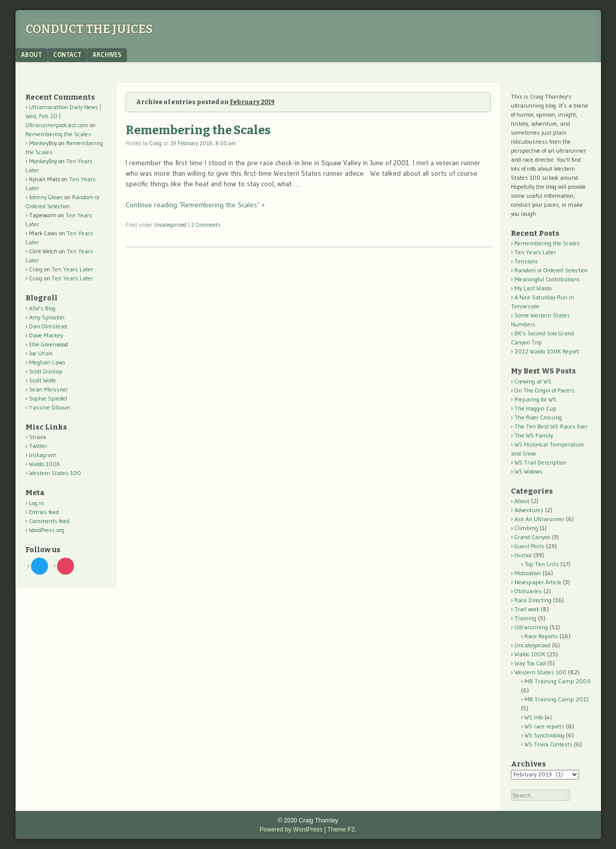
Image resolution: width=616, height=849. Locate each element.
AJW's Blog (42, 308)
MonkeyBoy (43, 143)
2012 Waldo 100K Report (547, 351)
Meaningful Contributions (547, 279)
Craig (156, 143)
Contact (67, 55)
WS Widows (528, 471)
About (32, 55)
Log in (37, 503)
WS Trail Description (540, 462)
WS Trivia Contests (548, 744)
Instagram (43, 455)
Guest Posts (529, 546)
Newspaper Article (538, 582)
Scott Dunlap (46, 371)
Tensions (526, 261)
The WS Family (534, 435)
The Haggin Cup (535, 408)
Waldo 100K (45, 464)
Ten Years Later (72, 269)
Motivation (528, 573)
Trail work (527, 609)
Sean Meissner (49, 389)
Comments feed (49, 521)
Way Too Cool (530, 663)
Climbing (526, 528)
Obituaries (528, 591)
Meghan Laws (47, 362)
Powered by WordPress (291, 829)
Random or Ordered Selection (551, 270)
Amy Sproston (47, 317)
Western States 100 (55, 473)
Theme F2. (342, 829)
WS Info (534, 717)
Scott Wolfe (43, 380)
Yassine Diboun (50, 407)
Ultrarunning (531, 627)
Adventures (529, 510)
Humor (523, 555)
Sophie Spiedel (48, 398)
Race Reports (541, 636)
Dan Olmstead (48, 326)
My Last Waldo (533, 288)
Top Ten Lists (542, 564)
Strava (38, 437)
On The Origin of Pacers (544, 390)
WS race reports (544, 726)
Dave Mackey (46, 335)
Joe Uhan (41, 353)
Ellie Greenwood (49, 344)
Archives (107, 55)
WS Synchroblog (544, 735)
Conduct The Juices (89, 29)
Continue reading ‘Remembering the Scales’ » (195, 205)
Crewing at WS (533, 381)
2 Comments (206, 225)
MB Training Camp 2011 (557, 699)
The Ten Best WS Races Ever (551, 426)
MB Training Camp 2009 (557, 681)
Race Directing (533, 600)
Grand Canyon (532, 537)
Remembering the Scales (198, 130)
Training (525, 618)
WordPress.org (47, 530)
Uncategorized (170, 225)
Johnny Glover (46, 197)
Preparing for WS (535, 399)
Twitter (38, 446)
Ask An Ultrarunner (539, 519)
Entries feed (44, 512)
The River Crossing (538, 417)
